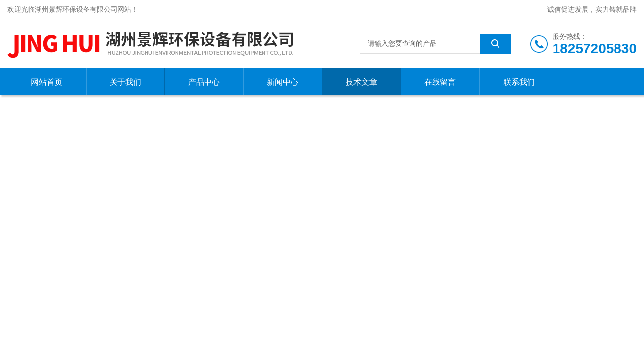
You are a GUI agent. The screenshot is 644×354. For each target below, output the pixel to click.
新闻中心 (283, 82)
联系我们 (519, 82)
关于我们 (125, 82)
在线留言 (440, 82)
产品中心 (204, 82)
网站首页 (47, 82)
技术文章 (361, 82)
